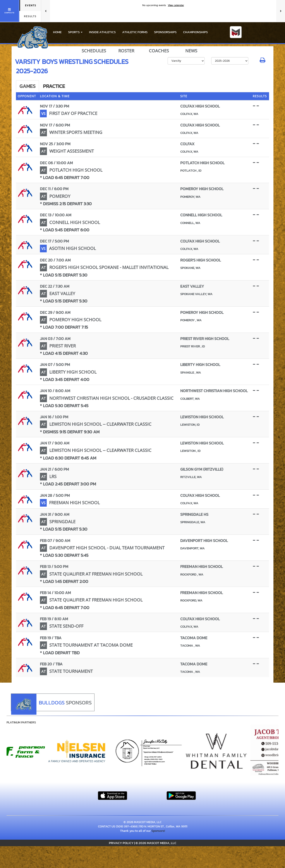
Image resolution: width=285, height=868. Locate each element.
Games (27, 86)
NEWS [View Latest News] (191, 51)
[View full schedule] (10, 11)
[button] (75, 32)
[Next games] (281, 11)
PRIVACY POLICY (121, 843)
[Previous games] (46, 11)
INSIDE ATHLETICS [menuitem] (102, 32)
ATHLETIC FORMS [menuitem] (135, 32)
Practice (54, 86)
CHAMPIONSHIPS (195, 32)
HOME (57, 32)
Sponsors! (158, 831)
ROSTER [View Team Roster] (126, 51)
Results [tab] (30, 16)
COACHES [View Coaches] (159, 51)
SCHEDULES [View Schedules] (94, 51)
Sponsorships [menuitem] (165, 32)
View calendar (176, 5)
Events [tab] (31, 5)
